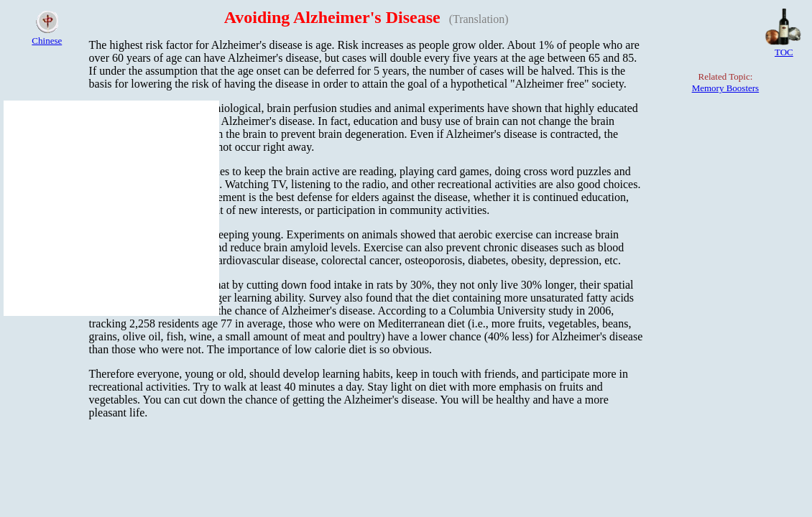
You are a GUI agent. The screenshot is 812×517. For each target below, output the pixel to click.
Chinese (47, 41)
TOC (784, 52)
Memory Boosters (726, 88)
